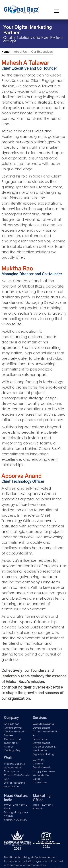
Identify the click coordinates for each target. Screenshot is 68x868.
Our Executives (13, 728)
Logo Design (11, 786)
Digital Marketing (43, 754)
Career (37, 779)
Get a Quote (41, 775)
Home (6, 52)
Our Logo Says (13, 750)
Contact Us (40, 782)
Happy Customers (44, 771)
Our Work (38, 760)
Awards (9, 747)
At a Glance (12, 724)
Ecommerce (12, 771)
